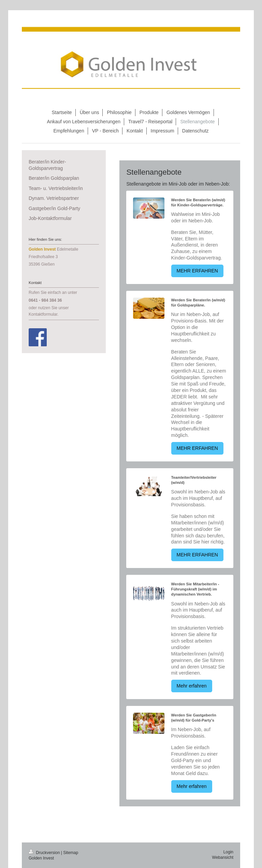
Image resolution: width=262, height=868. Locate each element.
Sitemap (71, 853)
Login (228, 852)
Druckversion (45, 853)
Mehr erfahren (192, 686)
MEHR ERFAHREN (197, 271)
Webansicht (223, 857)
